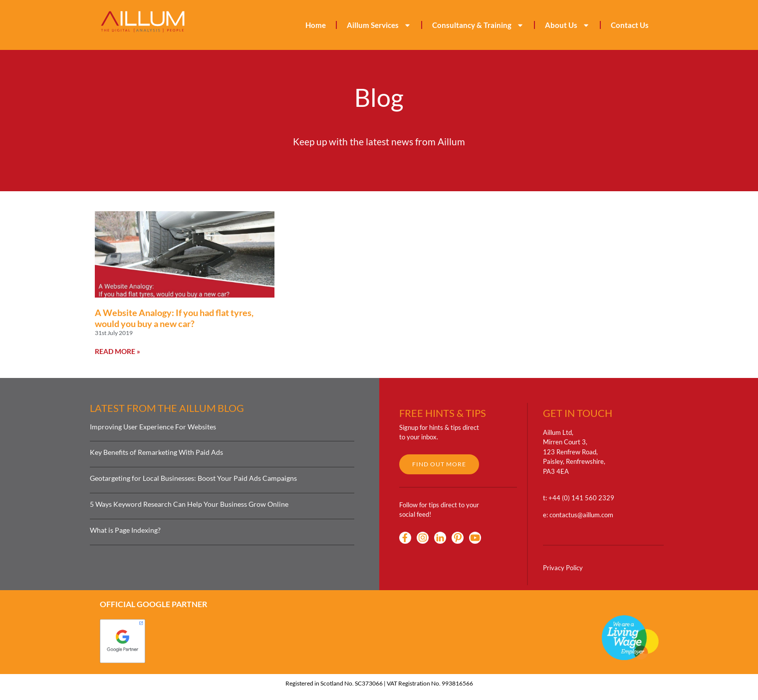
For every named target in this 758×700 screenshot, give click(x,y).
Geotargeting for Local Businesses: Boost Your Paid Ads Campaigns (193, 478)
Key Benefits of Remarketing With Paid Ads (156, 452)
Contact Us (630, 25)
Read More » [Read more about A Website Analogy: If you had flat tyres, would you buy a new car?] (118, 351)
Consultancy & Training (478, 25)
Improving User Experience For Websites (153, 427)
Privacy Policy (563, 568)
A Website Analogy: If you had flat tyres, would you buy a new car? (174, 318)
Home (316, 25)
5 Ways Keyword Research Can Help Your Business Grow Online (189, 504)
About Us (567, 25)
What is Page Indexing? (125, 530)
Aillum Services (379, 25)
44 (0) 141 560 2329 (583, 498)
